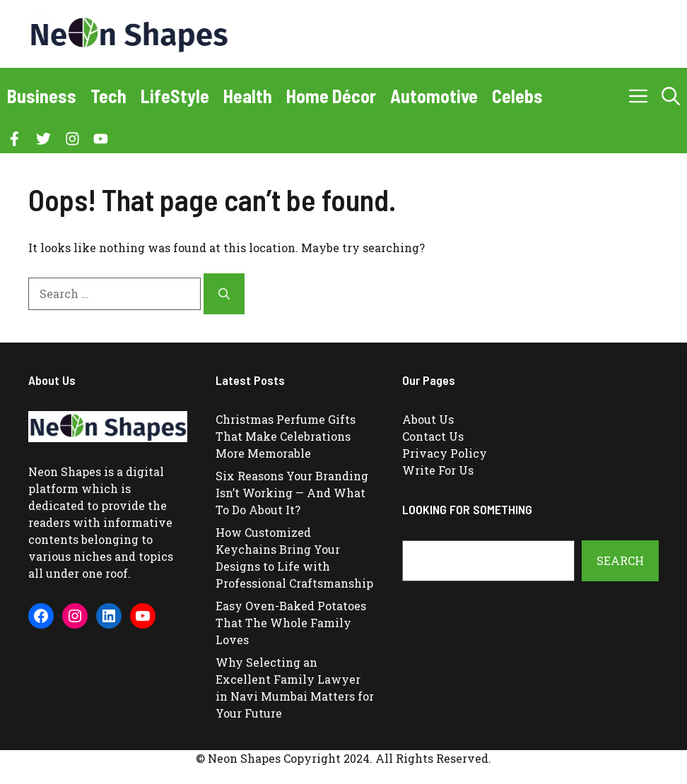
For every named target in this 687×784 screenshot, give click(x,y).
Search (620, 560)
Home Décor (331, 96)
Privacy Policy (445, 453)
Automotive (434, 96)
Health (248, 96)
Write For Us (438, 470)
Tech (108, 96)
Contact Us (433, 436)
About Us (428, 419)
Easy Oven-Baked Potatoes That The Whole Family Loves (291, 623)
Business (42, 96)
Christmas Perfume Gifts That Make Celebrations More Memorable (286, 436)
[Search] (224, 294)
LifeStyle (175, 96)
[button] (671, 96)
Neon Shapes (65, 471)
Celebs (517, 96)
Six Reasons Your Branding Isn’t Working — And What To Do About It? (292, 493)
